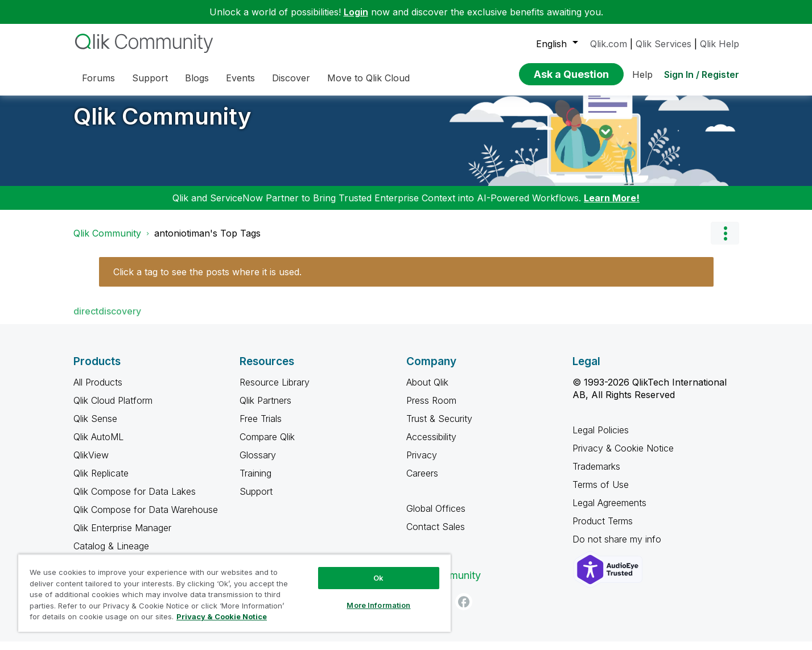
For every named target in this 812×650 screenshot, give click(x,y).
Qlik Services (663, 44)
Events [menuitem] (240, 78)
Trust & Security (439, 427)
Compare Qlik (267, 445)
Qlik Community (162, 125)
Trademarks (596, 475)
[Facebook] (464, 610)
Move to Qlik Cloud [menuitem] (368, 78)
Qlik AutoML (98, 445)
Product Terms (603, 529)
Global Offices (436, 517)
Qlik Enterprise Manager (122, 536)
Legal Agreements (609, 511)
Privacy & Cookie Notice (623, 457)
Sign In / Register (702, 74)
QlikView (91, 463)
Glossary (258, 463)
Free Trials (261, 427)
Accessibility (431, 445)
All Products (98, 391)
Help (642, 74)
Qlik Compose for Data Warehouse (146, 518)
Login (356, 12)
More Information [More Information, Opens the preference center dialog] (378, 605)
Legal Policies (601, 438)
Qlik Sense (95, 427)
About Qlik (427, 391)
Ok (378, 578)
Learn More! (612, 206)
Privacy (422, 463)
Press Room (431, 409)
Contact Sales (436, 535)
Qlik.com (609, 44)
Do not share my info (618, 548)
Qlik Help (720, 44)
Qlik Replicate (101, 482)
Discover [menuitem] (291, 78)
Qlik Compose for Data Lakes (135, 500)
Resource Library (275, 391)
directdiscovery (107, 320)
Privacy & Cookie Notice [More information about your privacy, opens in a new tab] (222, 616)
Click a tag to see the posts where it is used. (207, 280)
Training (255, 482)
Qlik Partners (265, 409)
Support (256, 500)
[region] (234, 593)
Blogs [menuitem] (197, 78)
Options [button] (725, 242)
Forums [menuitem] (98, 78)
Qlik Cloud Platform (113, 409)
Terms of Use (601, 493)
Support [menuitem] (150, 78)
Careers (422, 482)
